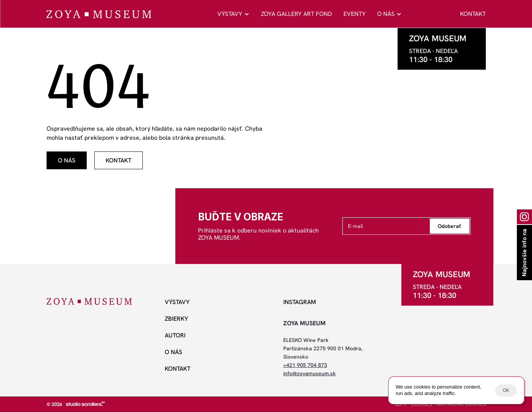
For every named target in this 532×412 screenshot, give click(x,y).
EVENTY (355, 14)
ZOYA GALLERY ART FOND (296, 14)
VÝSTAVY (230, 14)
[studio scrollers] (85, 404)
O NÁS (386, 14)
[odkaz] (67, 160)
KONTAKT (473, 14)
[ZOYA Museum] (99, 14)
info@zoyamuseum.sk (310, 373)
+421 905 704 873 (305, 365)
